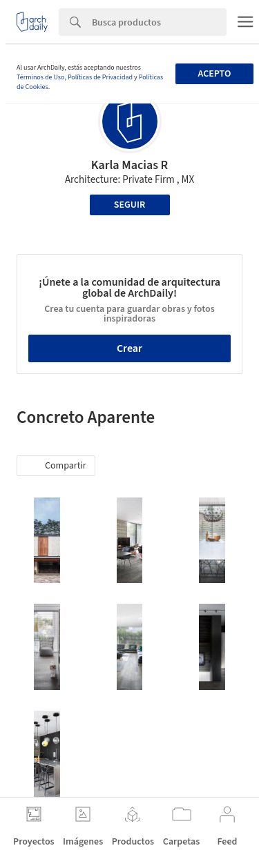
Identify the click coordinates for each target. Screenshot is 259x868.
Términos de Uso (40, 77)
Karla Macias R (130, 165)
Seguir (129, 205)
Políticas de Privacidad (100, 77)
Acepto (214, 74)
